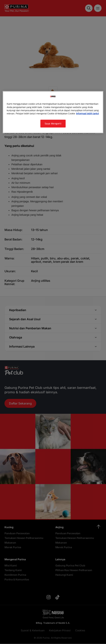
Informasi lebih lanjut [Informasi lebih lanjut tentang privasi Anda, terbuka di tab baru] (87, 113)
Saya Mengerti (53, 123)
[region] (53, 112)
